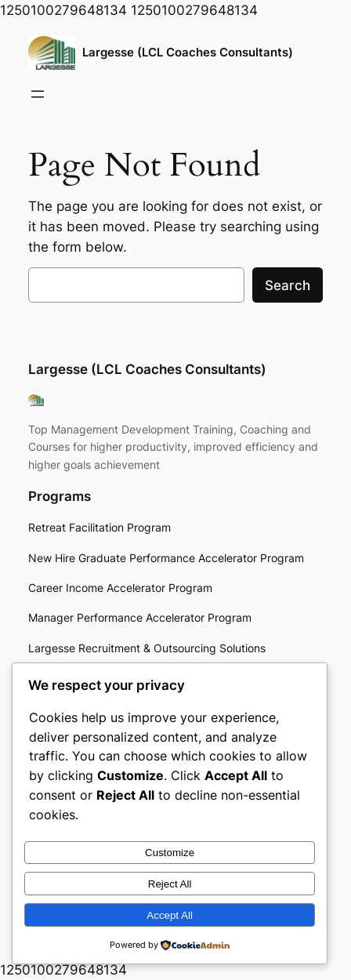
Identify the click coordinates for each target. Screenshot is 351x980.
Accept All (170, 915)
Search (288, 285)
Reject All (170, 884)
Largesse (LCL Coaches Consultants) (188, 53)
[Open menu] (38, 94)
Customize (170, 853)
